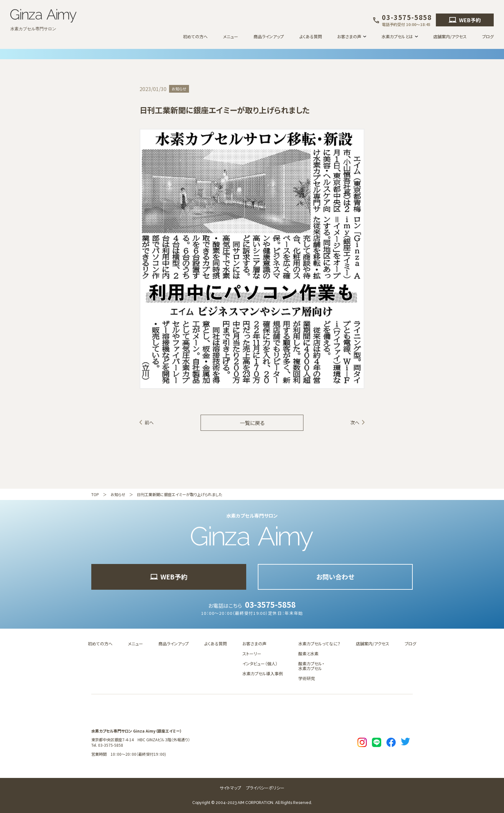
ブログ (488, 37)
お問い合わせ (335, 577)
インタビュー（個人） (260, 664)
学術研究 (307, 678)
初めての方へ (195, 37)
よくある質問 (311, 37)
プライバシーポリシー (265, 788)
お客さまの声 (254, 644)
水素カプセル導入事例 (263, 674)
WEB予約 (465, 20)
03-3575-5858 (270, 604)
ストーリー (252, 654)
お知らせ (118, 494)
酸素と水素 (308, 654)
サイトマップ (230, 788)
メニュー (231, 37)
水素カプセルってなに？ (319, 644)
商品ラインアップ (269, 37)
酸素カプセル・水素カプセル (311, 666)
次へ (355, 422)
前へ (149, 422)
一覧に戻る (252, 423)
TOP (95, 494)
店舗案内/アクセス (450, 37)
